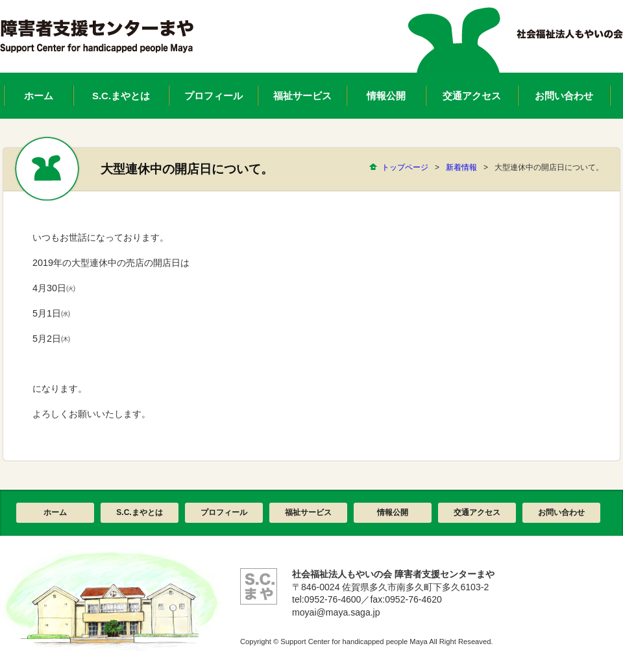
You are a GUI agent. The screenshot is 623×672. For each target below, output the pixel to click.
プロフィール (224, 512)
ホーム (55, 512)
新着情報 (461, 167)
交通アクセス (477, 512)
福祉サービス (308, 512)
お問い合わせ (561, 512)
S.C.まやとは (139, 512)
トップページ (405, 167)
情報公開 (393, 512)
